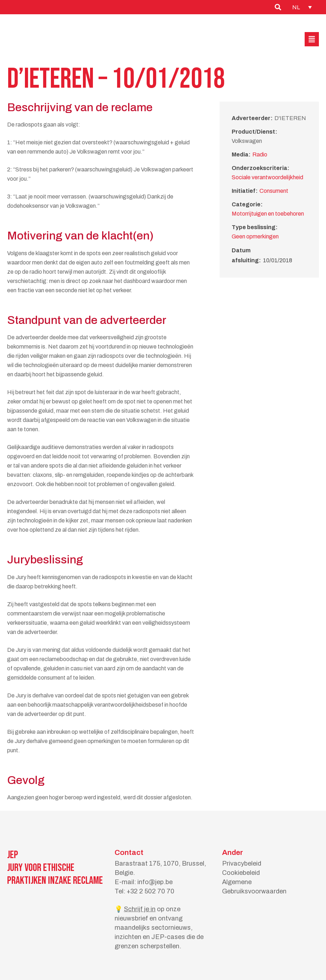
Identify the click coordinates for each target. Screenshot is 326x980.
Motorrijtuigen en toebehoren (268, 214)
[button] (312, 39)
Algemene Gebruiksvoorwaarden (254, 887)
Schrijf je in (140, 909)
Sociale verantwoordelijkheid (267, 177)
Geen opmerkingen (255, 236)
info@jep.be (155, 882)
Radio (260, 154)
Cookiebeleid (241, 873)
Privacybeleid (242, 863)
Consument (274, 191)
